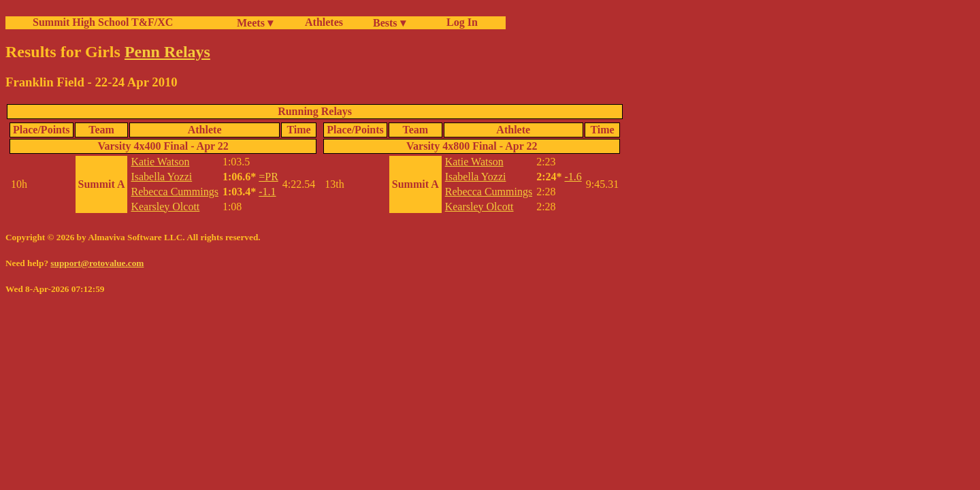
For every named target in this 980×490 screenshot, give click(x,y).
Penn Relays (167, 52)
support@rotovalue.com (97, 263)
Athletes (324, 22)
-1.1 (267, 192)
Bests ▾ (389, 23)
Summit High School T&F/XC (103, 22)
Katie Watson (160, 162)
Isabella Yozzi (161, 177)
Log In (459, 22)
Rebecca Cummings (174, 192)
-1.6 (573, 177)
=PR (268, 177)
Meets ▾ (255, 23)
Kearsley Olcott (165, 207)
